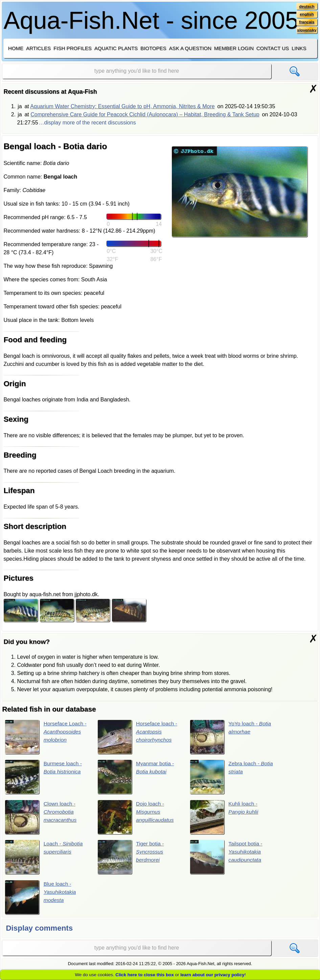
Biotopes (153, 48)
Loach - (45, 858)
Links (299, 48)
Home (16, 48)
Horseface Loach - (47, 737)
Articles (38, 48)
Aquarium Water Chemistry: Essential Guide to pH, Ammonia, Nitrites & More (122, 106)
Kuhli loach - (224, 817)
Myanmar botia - (136, 777)
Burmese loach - (44, 777)
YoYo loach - (231, 737)
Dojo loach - (136, 817)
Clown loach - (41, 817)
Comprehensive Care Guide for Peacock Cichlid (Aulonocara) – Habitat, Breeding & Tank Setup (145, 114)
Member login (234, 48)
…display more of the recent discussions (87, 123)
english (307, 15)
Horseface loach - (138, 737)
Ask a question (190, 48)
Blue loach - (41, 898)
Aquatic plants (116, 48)
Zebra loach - (232, 777)
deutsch (307, 6)
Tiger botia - (131, 858)
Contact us (273, 48)
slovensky (306, 31)
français (307, 23)
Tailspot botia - (227, 858)
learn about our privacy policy (212, 975)
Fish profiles (73, 48)
